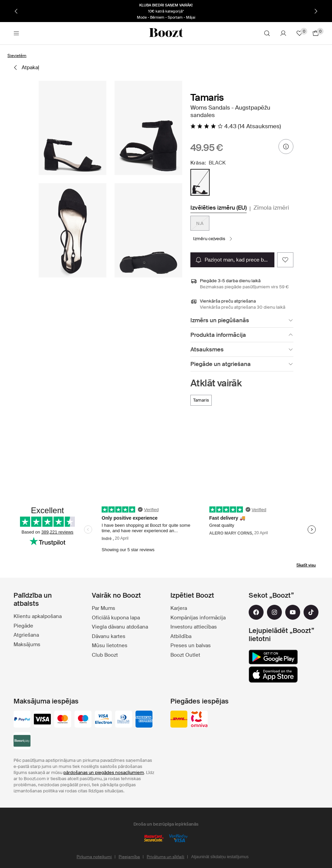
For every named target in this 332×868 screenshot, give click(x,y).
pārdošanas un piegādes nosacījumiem (104, 773)
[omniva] (199, 720)
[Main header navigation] (16, 33)
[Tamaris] (201, 400)
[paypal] (22, 720)
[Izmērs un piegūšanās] (242, 320)
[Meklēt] (267, 33)
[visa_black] (42, 720)
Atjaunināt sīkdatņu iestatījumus (220, 857)
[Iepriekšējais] (16, 11)
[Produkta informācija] (242, 335)
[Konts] (283, 33)
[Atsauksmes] (242, 350)
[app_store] (273, 675)
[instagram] (274, 612)
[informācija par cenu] (286, 147)
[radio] (200, 182)
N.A (200, 223)
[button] (72, 128)
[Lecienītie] (299, 33)
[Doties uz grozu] (316, 33)
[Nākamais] (316, 11)
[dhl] (179, 720)
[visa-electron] (103, 720)
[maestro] (83, 720)
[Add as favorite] (285, 260)
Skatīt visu (306, 565)
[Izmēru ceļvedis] (213, 239)
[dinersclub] (124, 720)
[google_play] (273, 657)
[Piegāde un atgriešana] (242, 364)
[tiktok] (311, 612)
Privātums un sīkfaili (165, 857)
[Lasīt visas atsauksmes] (236, 126)
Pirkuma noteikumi (94, 857)
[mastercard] (63, 720)
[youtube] (293, 612)
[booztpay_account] (22, 741)
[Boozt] (166, 33)
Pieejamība (129, 857)
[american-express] (144, 720)
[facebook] (256, 612)
